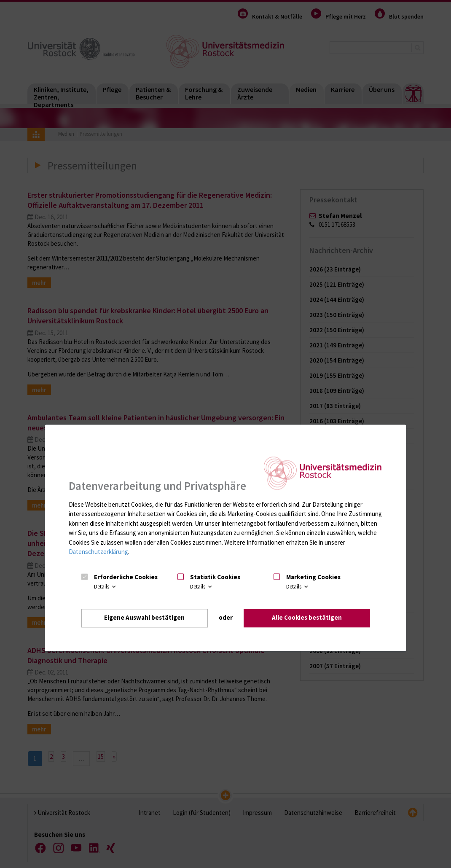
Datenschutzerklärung (98, 552)
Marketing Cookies (313, 577)
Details (106, 587)
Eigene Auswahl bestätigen (144, 618)
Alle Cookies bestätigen (307, 618)
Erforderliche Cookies (126, 577)
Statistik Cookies (215, 577)
